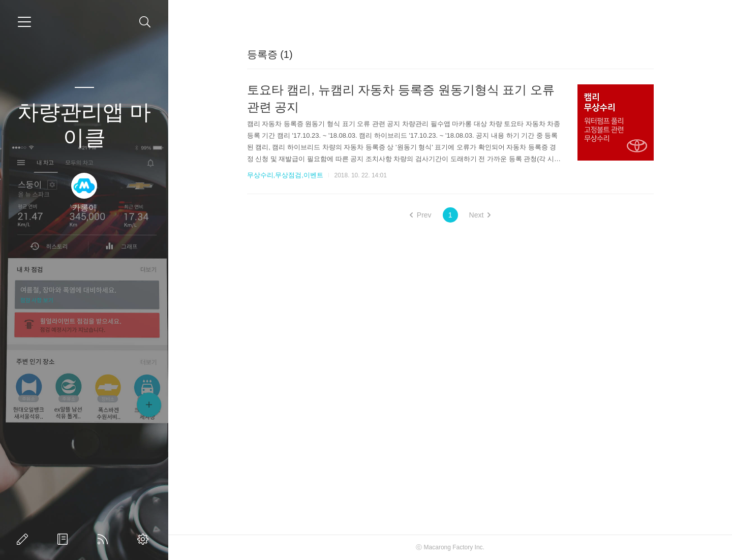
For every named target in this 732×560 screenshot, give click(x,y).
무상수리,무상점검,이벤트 (285, 175)
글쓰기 (24, 539)
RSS (105, 539)
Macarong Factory (449, 547)
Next (480, 215)
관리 (145, 539)
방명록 (65, 539)
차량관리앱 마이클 (84, 125)
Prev (421, 215)
